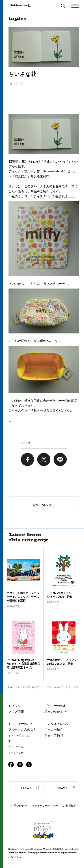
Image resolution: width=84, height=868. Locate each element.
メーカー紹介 (54, 729)
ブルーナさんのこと (22, 729)
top (10, 687)
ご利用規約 (70, 806)
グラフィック (16, 753)
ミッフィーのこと (21, 724)
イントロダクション (19, 736)
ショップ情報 (54, 735)
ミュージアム (16, 747)
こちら (13, 410)
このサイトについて (58, 724)
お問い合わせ (19, 806)
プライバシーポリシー (45, 806)
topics (18, 687)
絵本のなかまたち (57, 712)
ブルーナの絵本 (55, 706)
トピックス (16, 706)
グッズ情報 (16, 712)
